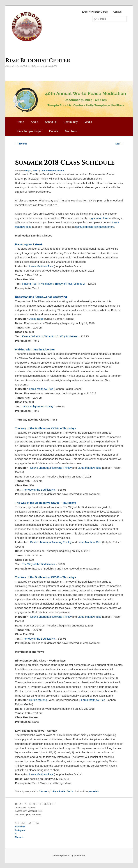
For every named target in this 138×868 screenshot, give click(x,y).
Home (20, 122)
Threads (19, 837)
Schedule (51, 122)
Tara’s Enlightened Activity (38, 406)
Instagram (20, 830)
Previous (21, 144)
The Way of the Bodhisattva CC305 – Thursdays (46, 503)
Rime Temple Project (29, 131)
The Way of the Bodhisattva (38, 490)
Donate (54, 131)
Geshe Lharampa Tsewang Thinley (51, 468)
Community (71, 122)
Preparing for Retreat (29, 244)
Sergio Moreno (38, 700)
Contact (117, 12)
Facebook (20, 827)
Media (88, 122)
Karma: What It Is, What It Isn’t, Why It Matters (50, 336)
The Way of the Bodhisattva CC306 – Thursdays (46, 577)
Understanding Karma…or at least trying (41, 297)
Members (71, 131)
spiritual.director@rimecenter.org (95, 227)
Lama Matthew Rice (41, 266)
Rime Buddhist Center (38, 61)
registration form (99, 218)
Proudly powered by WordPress (69, 856)
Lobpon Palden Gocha (52, 171)
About (35, 122)
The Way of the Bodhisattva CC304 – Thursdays (46, 428)
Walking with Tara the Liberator (35, 349)
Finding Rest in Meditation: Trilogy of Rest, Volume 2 (53, 284)
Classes (43, 791)
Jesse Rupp (36, 319)
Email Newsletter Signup (95, 12)
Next (119, 144)
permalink (94, 791)
